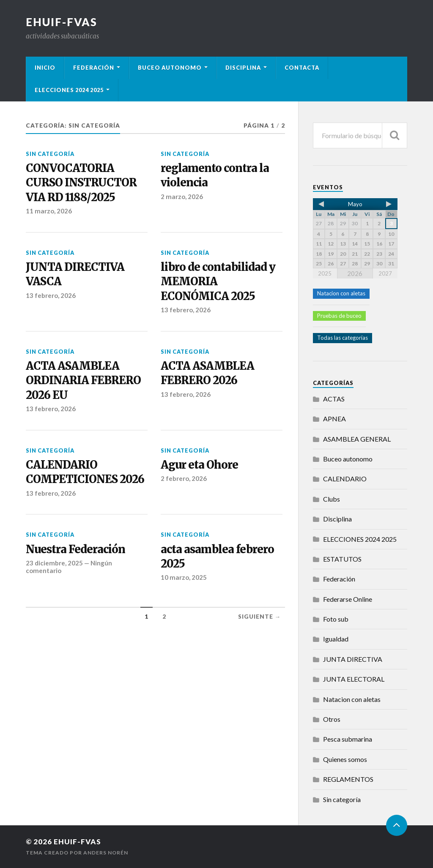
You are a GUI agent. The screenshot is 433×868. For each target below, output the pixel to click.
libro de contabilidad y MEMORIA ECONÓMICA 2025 (218, 282)
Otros (332, 719)
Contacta (302, 68)
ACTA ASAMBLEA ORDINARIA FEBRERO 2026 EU (83, 381)
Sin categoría (50, 154)
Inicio (45, 68)
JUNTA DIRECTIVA (353, 659)
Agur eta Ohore (199, 465)
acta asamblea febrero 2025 (217, 557)
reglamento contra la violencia (215, 175)
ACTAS (334, 399)
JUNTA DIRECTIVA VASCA (75, 274)
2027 (385, 273)
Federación (94, 68)
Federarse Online (348, 599)
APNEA (334, 419)
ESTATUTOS (342, 559)
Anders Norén (106, 853)
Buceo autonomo (170, 68)
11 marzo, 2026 (49, 211)
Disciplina (243, 68)
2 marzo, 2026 (182, 197)
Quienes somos (345, 759)
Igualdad (336, 639)
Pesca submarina (348, 739)
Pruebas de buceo (339, 316)
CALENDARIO (345, 479)
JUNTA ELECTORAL (354, 679)
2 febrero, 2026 (184, 478)
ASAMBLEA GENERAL (357, 439)
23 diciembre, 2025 (54, 563)
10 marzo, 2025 (184, 577)
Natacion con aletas (341, 293)
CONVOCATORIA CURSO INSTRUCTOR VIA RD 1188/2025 (81, 183)
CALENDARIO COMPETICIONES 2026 (85, 472)
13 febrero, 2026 (51, 295)
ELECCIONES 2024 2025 (69, 90)
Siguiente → (260, 617)
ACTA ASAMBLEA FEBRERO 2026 (207, 373)
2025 (325, 273)
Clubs (332, 499)
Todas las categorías (343, 338)
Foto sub (336, 619)
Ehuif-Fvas (62, 22)
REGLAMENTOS (348, 779)
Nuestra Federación (75, 549)
